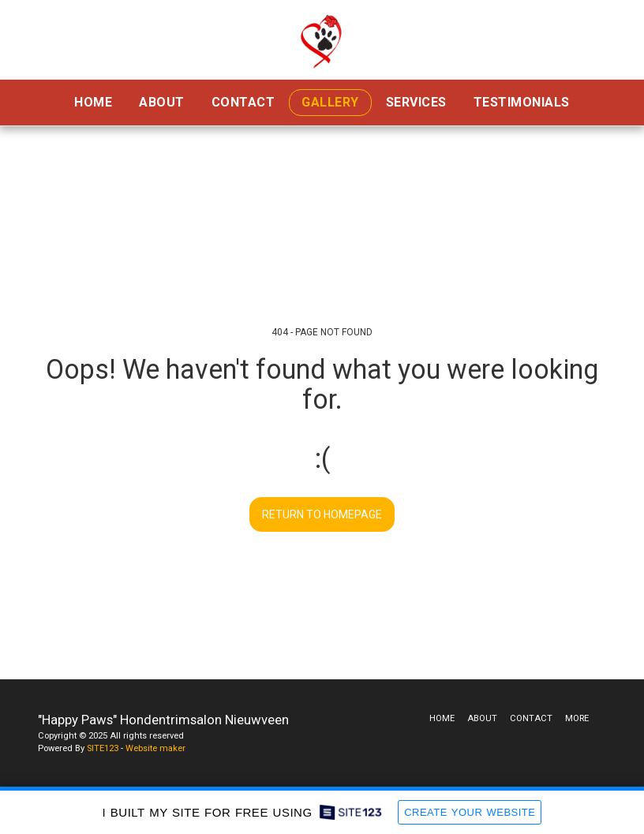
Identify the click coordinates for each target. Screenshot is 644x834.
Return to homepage (322, 514)
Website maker (155, 748)
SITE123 (103, 748)
